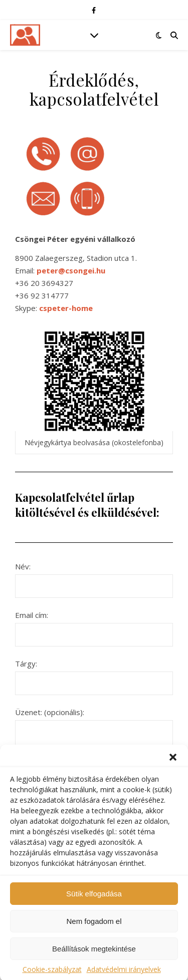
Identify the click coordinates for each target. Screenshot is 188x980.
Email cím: (94, 625)
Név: (94, 576)
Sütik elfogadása (94, 900)
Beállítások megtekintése (94, 955)
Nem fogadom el (94, 928)
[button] (173, 764)
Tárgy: (94, 673)
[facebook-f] (94, 10)
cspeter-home (66, 308)
